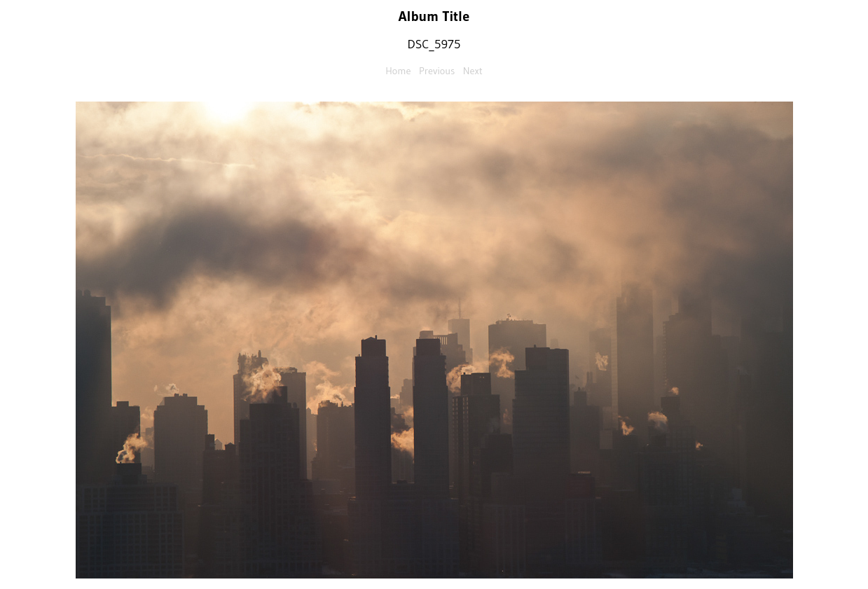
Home (398, 71)
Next (473, 71)
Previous (437, 71)
